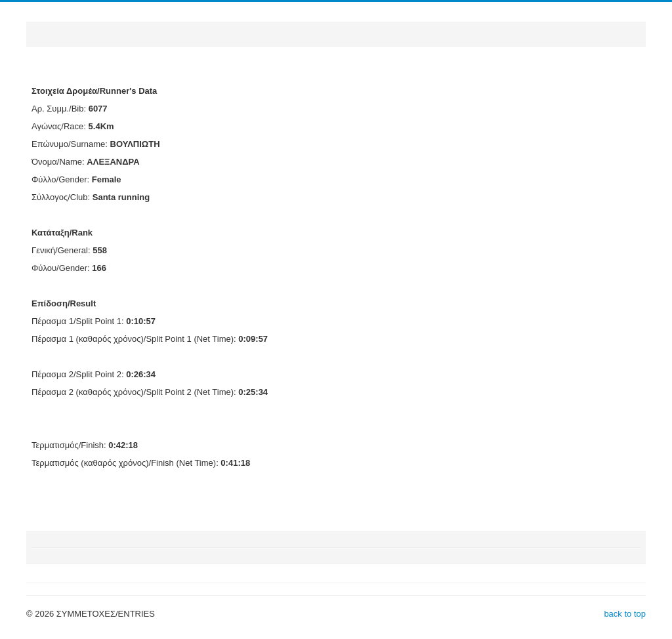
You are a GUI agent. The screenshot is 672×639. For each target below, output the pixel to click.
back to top (625, 614)
